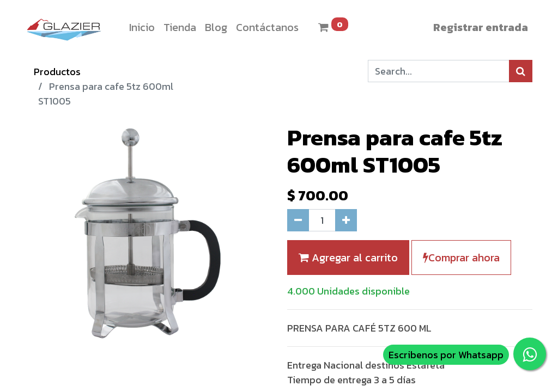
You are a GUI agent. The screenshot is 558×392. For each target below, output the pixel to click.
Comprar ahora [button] (461, 258)
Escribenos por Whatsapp (446, 355)
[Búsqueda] (521, 71)
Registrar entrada (481, 27)
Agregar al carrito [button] (348, 258)
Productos (57, 72)
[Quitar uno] (298, 220)
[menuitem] (142, 27)
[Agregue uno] (346, 220)
